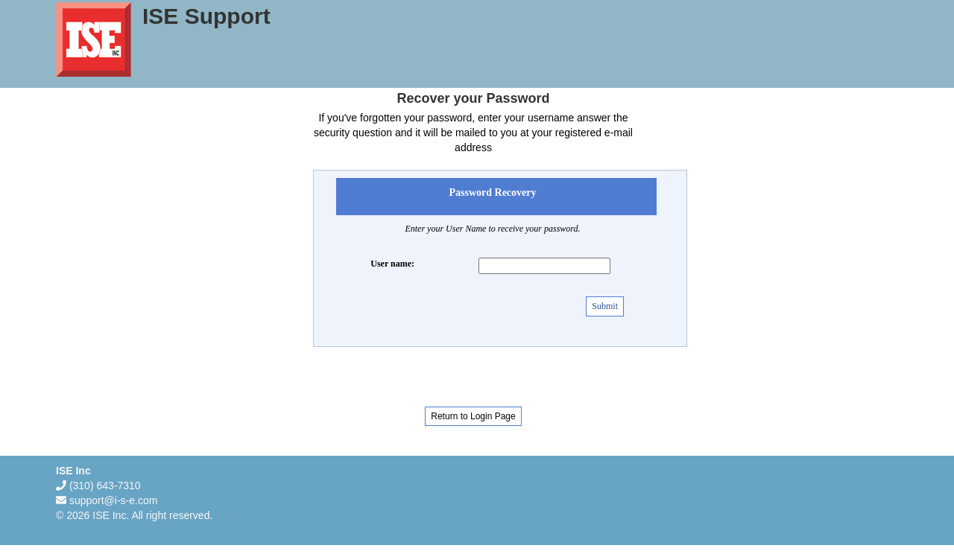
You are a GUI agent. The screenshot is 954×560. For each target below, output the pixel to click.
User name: (392, 264)
